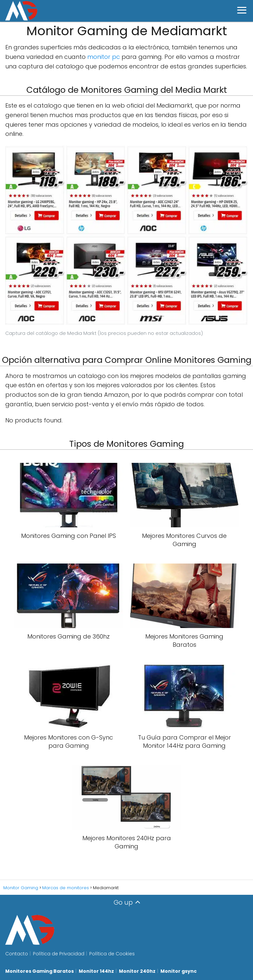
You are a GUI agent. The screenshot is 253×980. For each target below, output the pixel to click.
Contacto (17, 954)
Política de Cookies (112, 954)
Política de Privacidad (59, 954)
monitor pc (104, 57)
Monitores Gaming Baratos (40, 971)
